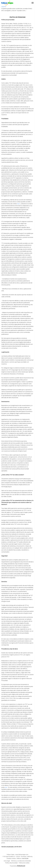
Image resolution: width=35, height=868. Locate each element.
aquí (18, 204)
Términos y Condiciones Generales (21, 861)
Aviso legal (7, 861)
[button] (33, 3)
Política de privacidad (11, 863)
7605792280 (25, 859)
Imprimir (4, 7)
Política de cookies (24, 863)
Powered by (17, 866)
